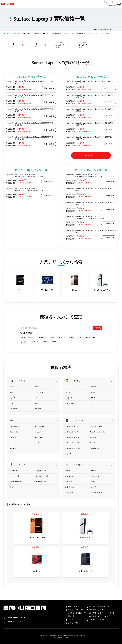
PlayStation (13, 471)
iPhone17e (61, 337)
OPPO (37, 398)
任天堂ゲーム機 (41, 471)
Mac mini (13, 437)
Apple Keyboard (95, 476)
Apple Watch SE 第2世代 (73, 448)
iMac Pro (13, 448)
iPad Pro (67, 392)
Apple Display (69, 487)
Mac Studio (39, 437)
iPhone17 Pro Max (27, 337)
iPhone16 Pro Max (75, 337)
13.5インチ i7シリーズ (38, 45)
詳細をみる (48, 88)
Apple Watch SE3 (96, 426)
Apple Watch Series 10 (97, 432)
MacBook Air (39, 426)
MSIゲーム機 (14, 476)
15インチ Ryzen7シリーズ (60, 45)
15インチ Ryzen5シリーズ (83, 45)
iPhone (54, 342)
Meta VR (93, 487)
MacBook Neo (14, 426)
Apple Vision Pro (70, 476)
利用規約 (103, 619)
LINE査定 (93, 616)
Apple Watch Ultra (96, 443)
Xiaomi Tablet (69, 403)
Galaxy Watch (95, 448)
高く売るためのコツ (75, 610)
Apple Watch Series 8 (72, 443)
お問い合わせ (105, 606)
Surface (92, 398)
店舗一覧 (71, 616)
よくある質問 (73, 623)
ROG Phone (13, 409)
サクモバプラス (12, 622)
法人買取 (93, 613)
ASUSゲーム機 (40, 482)
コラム (71, 619)
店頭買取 (93, 610)
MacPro (38, 443)
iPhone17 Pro (42, 337)
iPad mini (93, 387)
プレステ (24, 342)
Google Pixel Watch (71, 454)
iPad (52, 337)
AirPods (67, 471)
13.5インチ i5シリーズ (15, 45)
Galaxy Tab (68, 398)
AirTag (92, 482)
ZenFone (38, 409)
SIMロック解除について (77, 613)
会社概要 (103, 610)
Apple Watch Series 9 (72, 437)
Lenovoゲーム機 (15, 482)
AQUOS (12, 398)
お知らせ (93, 619)
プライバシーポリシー (108, 613)
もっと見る (90, 155)
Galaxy (12, 392)
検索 (98, 328)
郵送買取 (93, 606)
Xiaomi (12, 403)
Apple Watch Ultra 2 (97, 437)
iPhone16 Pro (90, 337)
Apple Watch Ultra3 (71, 432)
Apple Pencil (69, 482)
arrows (37, 403)
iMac (11, 443)
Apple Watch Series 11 (72, 426)
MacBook (38, 432)
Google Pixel (39, 392)
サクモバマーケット (14, 618)
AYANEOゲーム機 (42, 476)
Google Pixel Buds (96, 493)
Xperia (37, 387)
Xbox (11, 487)
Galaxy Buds (69, 493)
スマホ (45, 342)
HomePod (93, 471)
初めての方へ (73, 606)
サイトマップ (105, 616)
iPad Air (93, 392)
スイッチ (35, 342)
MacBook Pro (14, 432)
